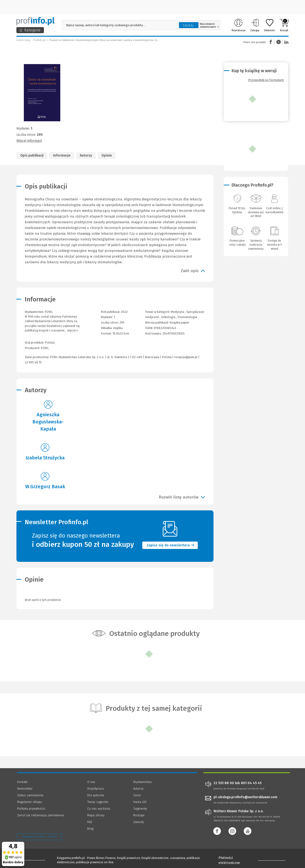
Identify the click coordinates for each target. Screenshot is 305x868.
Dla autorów (96, 795)
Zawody (139, 822)
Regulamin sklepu (30, 802)
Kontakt (22, 782)
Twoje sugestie (98, 802)
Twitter (279, 42)
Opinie (107, 155)
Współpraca (95, 789)
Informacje (62, 155)
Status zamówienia (30, 795)
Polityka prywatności (31, 809)
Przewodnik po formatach (266, 80)
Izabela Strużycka (45, 458)
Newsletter (25, 789)
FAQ (90, 822)
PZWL (45, 348)
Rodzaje (139, 815)
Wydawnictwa (142, 782)
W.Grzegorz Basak (45, 487)
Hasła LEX (140, 802)
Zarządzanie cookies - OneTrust (39, 837)
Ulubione (269, 25)
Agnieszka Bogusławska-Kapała (48, 422)
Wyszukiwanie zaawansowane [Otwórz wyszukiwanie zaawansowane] (209, 25)
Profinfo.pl (39, 40)
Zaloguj (255, 25)
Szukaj (188, 25)
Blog (90, 829)
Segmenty (140, 809)
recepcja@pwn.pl (186, 357)
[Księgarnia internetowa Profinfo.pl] (36, 21)
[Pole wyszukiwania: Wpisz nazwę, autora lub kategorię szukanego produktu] (119, 25)
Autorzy (86, 155)
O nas (91, 782)
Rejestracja (239, 25)
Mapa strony (96, 815)
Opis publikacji (32, 155)
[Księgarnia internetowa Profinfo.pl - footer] (30, 859)
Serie (137, 795)
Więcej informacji (29, 141)
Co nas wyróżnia (99, 809)
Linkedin (286, 42)
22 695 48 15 (33, 362)
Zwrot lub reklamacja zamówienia (41, 815)
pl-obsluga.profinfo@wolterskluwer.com (245, 797)
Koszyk (284, 25)
